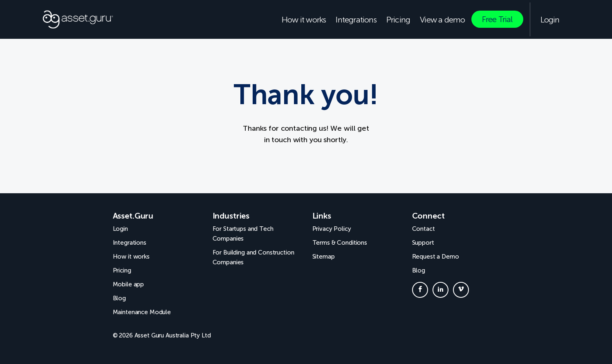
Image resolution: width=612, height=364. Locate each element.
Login (550, 20)
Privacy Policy (332, 229)
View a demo (442, 20)
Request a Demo (436, 257)
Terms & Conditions (340, 243)
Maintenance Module (142, 312)
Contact (424, 229)
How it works (304, 20)
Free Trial (497, 19)
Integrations (356, 20)
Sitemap (324, 257)
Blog (119, 298)
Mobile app (129, 284)
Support (423, 243)
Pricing (398, 20)
